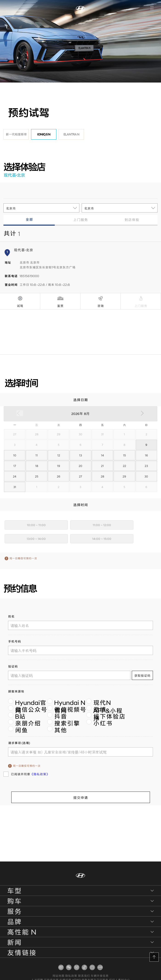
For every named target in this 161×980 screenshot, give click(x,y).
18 (37, 466)
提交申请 (80, 798)
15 (124, 455)
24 (15, 476)
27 (80, 476)
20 (80, 466)
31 (15, 487)
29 (124, 476)
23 (146, 466)
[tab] (29, 220)
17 (15, 466)
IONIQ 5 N (44, 134)
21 (102, 466)
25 (37, 476)
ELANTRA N (71, 134)
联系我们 (84, 976)
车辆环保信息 (101, 976)
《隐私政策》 (40, 774)
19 (59, 466)
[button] (154, 957)
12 (59, 455)
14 (102, 455)
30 (146, 476)
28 (102, 476)
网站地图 (58, 976)
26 (59, 476)
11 (37, 455)
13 (80, 455)
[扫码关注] (61, 967)
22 (124, 466)
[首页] (81, 8)
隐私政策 (71, 976)
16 (146, 455)
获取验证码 (142, 676)
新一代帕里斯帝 (16, 134)
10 (15, 455)
